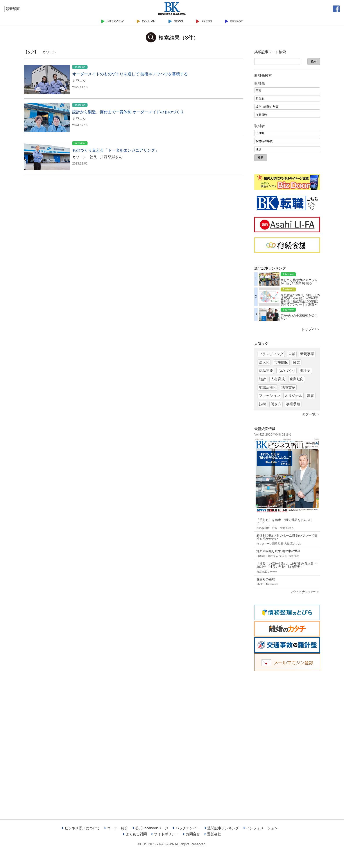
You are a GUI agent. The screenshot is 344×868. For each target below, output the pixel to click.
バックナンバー (186, 828)
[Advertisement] (287, 742)
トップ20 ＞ (311, 329)
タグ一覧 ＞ (311, 414)
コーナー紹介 (116, 828)
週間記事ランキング (222, 828)
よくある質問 (135, 834)
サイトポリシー (165, 834)
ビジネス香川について (81, 828)
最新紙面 (13, 9)
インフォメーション (261, 828)
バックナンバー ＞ (306, 592)
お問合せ (191, 834)
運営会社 (213, 834)
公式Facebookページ (150, 828)
